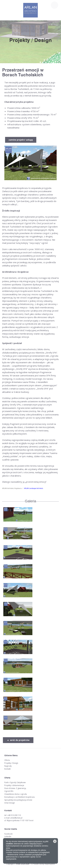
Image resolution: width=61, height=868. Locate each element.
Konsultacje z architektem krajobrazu (20, 797)
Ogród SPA (9, 791)
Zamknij (55, 841)
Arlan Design (10, 803)
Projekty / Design (11, 763)
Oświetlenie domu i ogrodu (16, 794)
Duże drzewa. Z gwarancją (15, 788)
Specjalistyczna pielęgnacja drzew (18, 800)
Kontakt (7, 769)
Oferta (7, 760)
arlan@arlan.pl (16, 818)
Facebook (8, 834)
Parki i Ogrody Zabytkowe (15, 782)
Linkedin (8, 836)
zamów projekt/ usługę (21, 140)
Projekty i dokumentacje (14, 785)
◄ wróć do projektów (18, 740)
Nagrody (8, 766)
